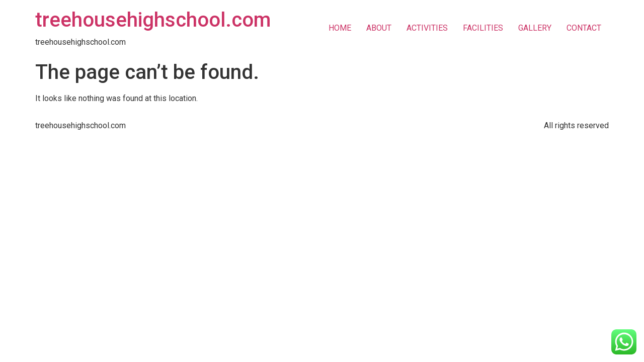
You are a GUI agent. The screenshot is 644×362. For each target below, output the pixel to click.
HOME (340, 28)
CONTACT (584, 28)
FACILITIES (483, 28)
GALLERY (535, 28)
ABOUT (379, 28)
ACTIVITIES (427, 28)
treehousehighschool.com (153, 20)
